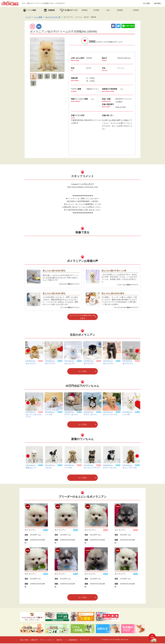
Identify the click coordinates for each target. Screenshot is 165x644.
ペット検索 (38, 18)
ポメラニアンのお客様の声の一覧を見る (82, 317)
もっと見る (82, 372)
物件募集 (157, 4)
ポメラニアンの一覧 (53, 18)
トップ (28, 18)
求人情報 (146, 4)
